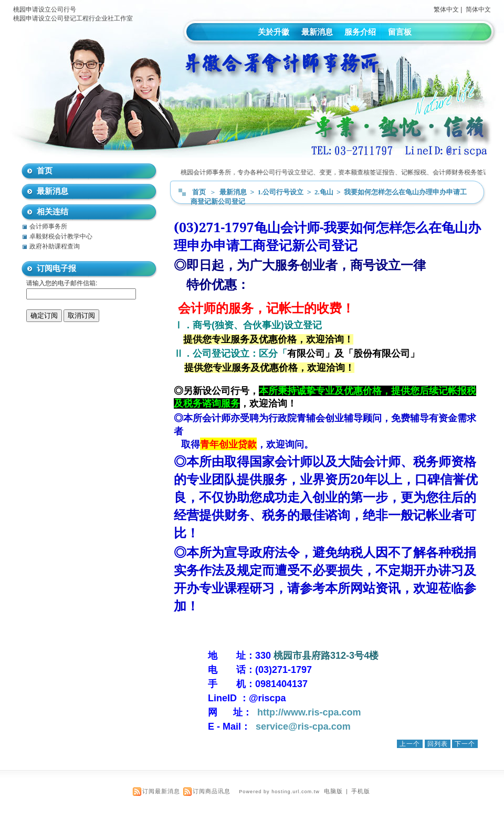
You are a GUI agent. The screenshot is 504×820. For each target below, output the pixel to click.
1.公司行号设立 (282, 192)
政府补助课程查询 (55, 246)
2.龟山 (325, 192)
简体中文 (478, 9)
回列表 (438, 744)
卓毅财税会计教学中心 (61, 236)
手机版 (361, 791)
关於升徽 (274, 32)
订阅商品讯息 (212, 791)
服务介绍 (360, 32)
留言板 (400, 32)
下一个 (465, 744)
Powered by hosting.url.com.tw (279, 792)
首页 (199, 192)
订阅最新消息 (161, 791)
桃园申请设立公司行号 (45, 9)
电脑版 (333, 791)
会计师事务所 (48, 226)
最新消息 (317, 32)
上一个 (410, 744)
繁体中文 (446, 9)
